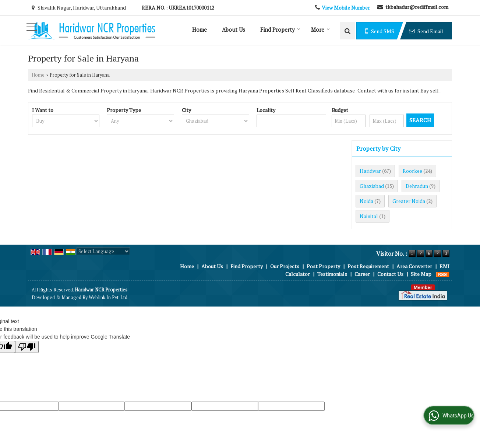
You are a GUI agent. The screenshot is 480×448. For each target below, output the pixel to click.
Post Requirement (368, 266)
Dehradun (417, 186)
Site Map (421, 274)
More (320, 29)
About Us (234, 29)
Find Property (280, 29)
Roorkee (412, 171)
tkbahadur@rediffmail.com (417, 7)
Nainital (369, 216)
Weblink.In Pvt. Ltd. (109, 297)
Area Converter (414, 266)
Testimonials (332, 274)
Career (362, 274)
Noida (366, 201)
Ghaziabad (372, 186)
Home (200, 29)
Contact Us (390, 274)
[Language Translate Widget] (103, 251)
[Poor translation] (27, 347)
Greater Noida (409, 201)
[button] (346, 8)
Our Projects (285, 266)
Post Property (323, 266)
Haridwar (370, 171)
